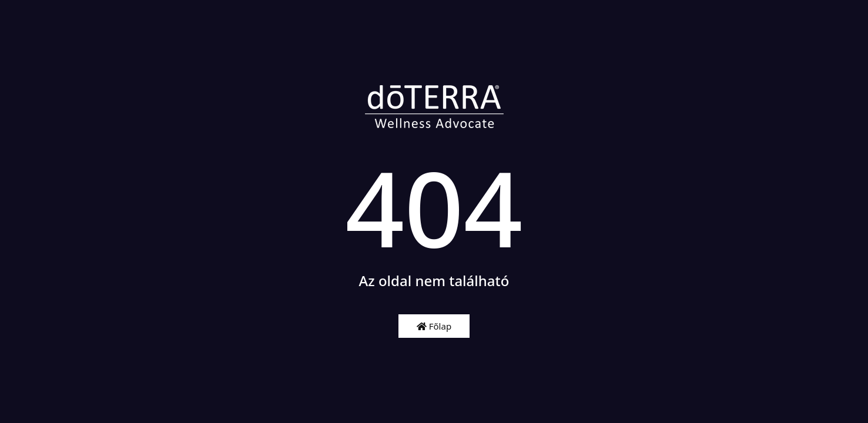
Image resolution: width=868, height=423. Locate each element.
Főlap (434, 326)
